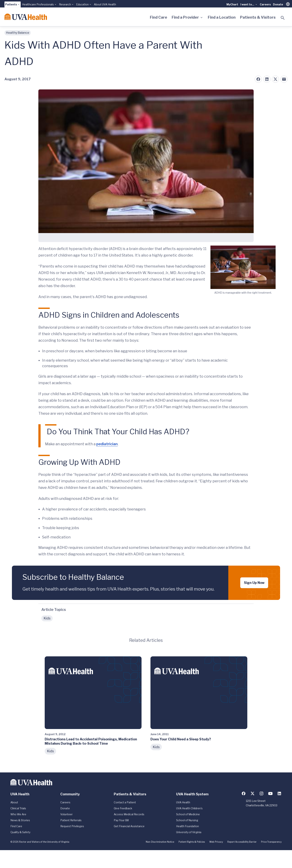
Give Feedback (123, 808)
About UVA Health (105, 4)
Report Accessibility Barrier (242, 842)
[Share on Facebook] (258, 79)
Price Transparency (271, 842)
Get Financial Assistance (129, 826)
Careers (265, 4)
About (14, 802)
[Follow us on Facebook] (244, 793)
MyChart (232, 4)
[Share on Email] (284, 79)
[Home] (26, 17)
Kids (47, 618)
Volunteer (66, 814)
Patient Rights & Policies (192, 842)
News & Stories (20, 820)
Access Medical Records (129, 814)
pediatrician (107, 444)
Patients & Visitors (258, 17)
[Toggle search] (283, 18)
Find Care (159, 17)
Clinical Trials (18, 808)
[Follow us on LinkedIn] (279, 793)
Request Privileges (72, 826)
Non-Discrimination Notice (160, 842)
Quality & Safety (20, 832)
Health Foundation (188, 826)
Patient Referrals (71, 820)
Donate (278, 4)
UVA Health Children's (189, 808)
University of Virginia (189, 832)
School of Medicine (188, 814)
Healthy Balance (18, 33)
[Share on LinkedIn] (267, 79)
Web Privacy (216, 842)
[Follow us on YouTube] (270, 793)
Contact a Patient (125, 802)
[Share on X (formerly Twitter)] (275, 79)
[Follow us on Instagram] (261, 793)
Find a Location (222, 17)
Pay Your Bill (121, 820)
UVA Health (183, 802)
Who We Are (18, 814)
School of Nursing (187, 820)
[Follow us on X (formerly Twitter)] (253, 793)
